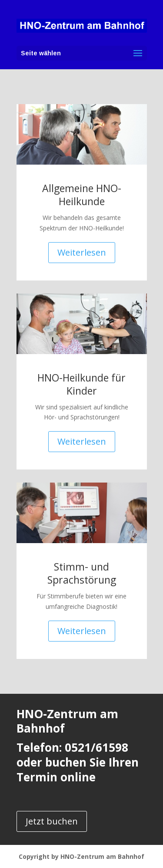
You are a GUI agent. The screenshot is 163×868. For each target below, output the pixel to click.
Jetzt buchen (52, 821)
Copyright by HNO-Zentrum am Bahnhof (81, 856)
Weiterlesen (82, 252)
